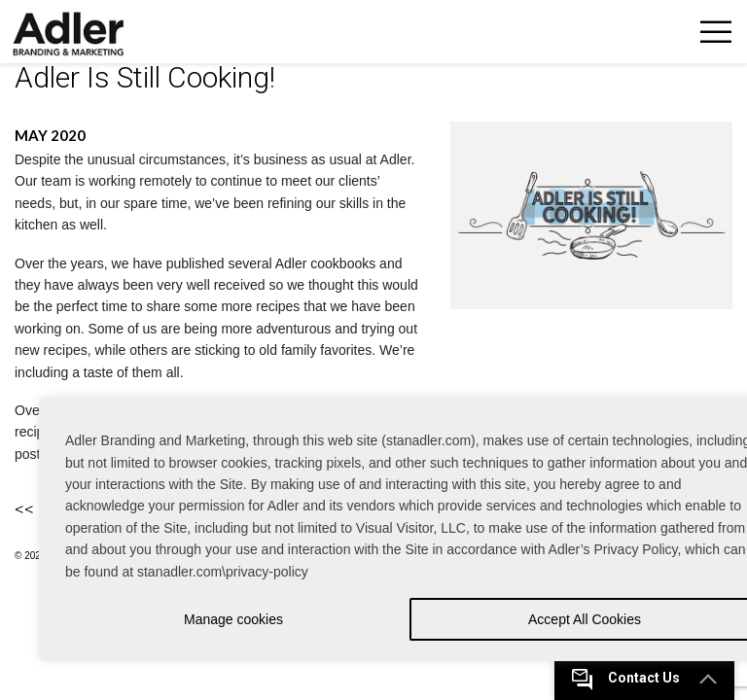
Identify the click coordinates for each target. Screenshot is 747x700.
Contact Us (644, 678)
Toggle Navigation (715, 32)
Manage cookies (233, 619)
